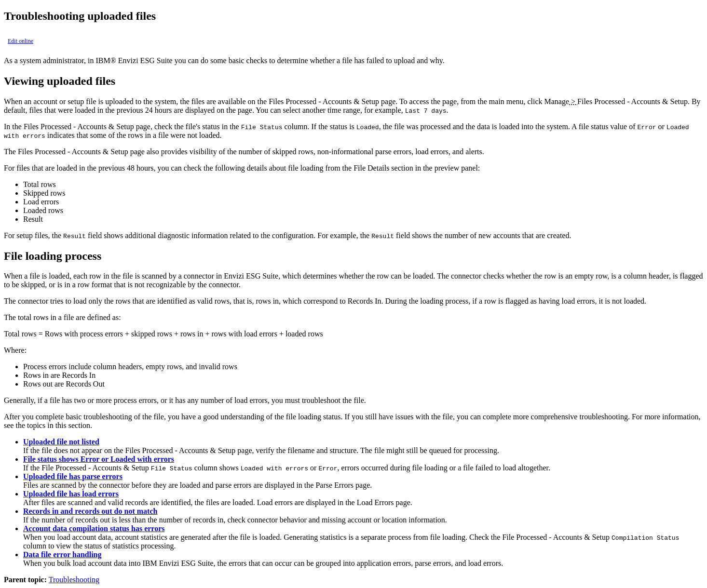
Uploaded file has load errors (71, 494)
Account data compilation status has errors (94, 528)
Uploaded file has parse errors (73, 476)
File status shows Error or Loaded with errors (99, 459)
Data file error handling (62, 555)
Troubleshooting (74, 580)
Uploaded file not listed (61, 442)
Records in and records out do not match (90, 511)
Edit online (20, 41)
